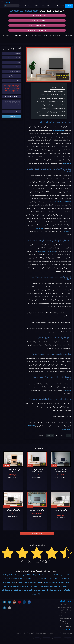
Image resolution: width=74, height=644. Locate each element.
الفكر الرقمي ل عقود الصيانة (23, 590)
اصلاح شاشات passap (67, 634)
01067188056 (32, 11)
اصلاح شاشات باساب (46, 122)
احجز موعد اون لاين (25, 6)
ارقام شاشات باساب (57, 639)
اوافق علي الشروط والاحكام (12, 112)
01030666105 (17, 11)
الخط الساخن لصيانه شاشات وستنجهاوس (56, 582)
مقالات (44, 6)
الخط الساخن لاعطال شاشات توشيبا (58, 575)
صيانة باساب (69, 6)
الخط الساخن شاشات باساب (19, 634)
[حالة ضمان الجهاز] (12, 97)
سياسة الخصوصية (36, 6)
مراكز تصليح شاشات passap (55, 634)
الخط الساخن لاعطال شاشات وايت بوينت (18, 579)
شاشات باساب (37, 639)
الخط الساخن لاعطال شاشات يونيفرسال (31, 575)
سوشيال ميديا (52, 6)
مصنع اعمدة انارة (40, 590)
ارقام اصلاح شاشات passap (42, 634)
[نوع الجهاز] (12, 76)
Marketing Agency (54, 590)
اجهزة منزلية (61, 6)
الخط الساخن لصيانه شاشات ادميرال (29, 582)
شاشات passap (30, 634)
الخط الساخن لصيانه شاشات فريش (45, 586)
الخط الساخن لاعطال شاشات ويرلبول (45, 579)
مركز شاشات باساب (68, 639)
